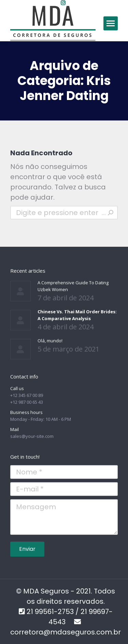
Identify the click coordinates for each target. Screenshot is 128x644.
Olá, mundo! (50, 341)
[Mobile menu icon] (111, 23)
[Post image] (20, 291)
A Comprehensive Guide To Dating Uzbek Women (73, 286)
